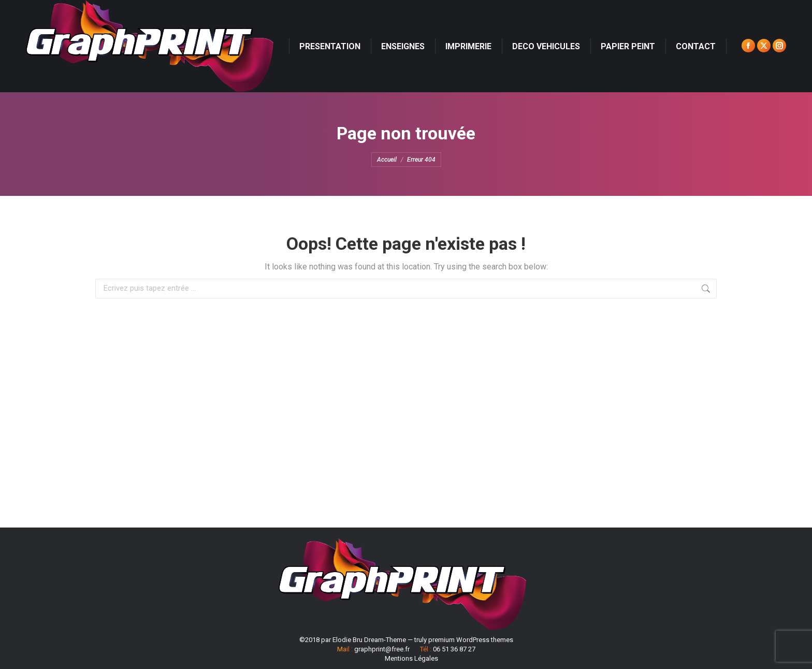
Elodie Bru (347, 640)
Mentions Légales (411, 658)
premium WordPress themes (471, 640)
